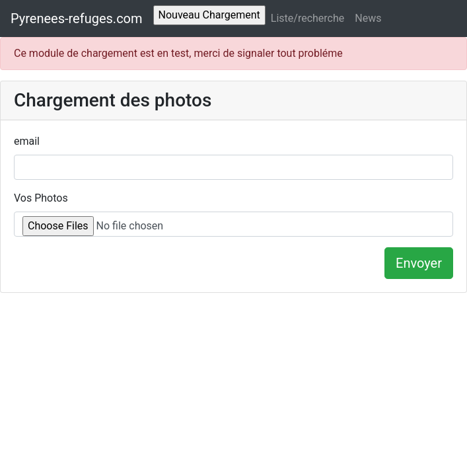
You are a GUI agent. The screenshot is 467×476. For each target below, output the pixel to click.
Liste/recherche (307, 18)
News (368, 18)
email (27, 141)
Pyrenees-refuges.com (77, 19)
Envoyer (419, 263)
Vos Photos (41, 198)
